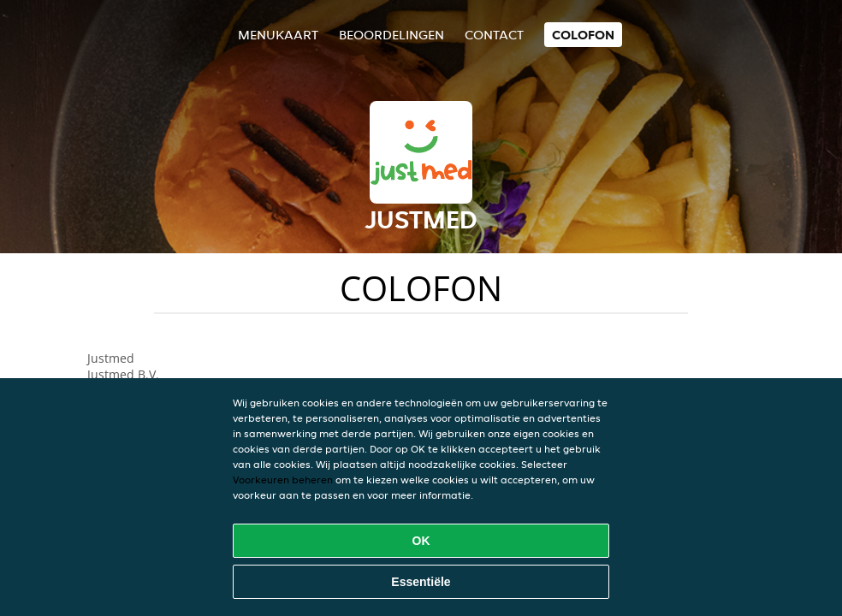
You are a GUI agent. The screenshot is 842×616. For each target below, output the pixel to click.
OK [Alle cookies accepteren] (421, 541)
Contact (494, 35)
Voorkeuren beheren (283, 480)
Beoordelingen (391, 35)
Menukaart (278, 35)
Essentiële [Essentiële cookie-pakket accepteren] (421, 582)
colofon (583, 35)
